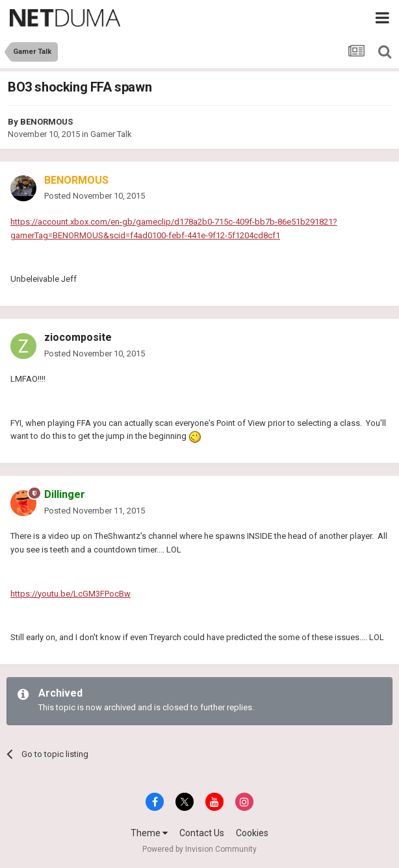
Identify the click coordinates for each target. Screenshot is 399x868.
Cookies (252, 833)
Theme (149, 833)
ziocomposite (78, 337)
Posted (95, 196)
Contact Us (202, 833)
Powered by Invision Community (199, 849)
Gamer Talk (111, 134)
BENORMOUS (46, 122)
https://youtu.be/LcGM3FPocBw (71, 594)
